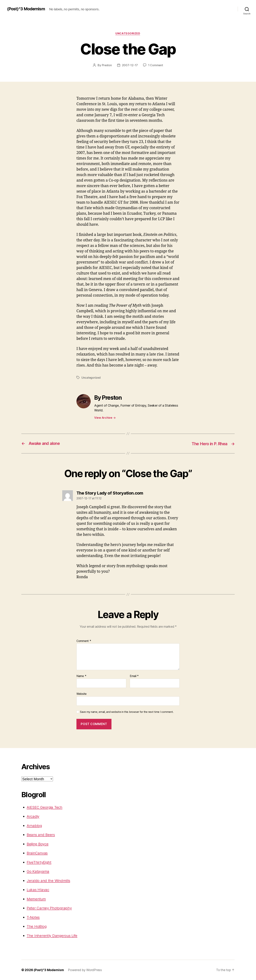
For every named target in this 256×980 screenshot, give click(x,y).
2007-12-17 (130, 65)
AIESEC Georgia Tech (45, 807)
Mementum (37, 899)
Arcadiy (33, 816)
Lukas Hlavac (38, 890)
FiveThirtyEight (40, 862)
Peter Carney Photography (50, 908)
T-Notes (34, 917)
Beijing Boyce (38, 844)
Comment (84, 641)
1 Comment (156, 65)
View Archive (105, 418)
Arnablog (34, 826)
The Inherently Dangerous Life (53, 936)
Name (81, 676)
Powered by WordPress (86, 970)
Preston (107, 65)
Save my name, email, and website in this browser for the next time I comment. (127, 712)
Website (82, 694)
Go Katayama (38, 871)
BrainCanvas (38, 853)
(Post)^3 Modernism (27, 9)
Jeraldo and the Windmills (49, 881)
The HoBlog (37, 926)
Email (134, 676)
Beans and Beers (41, 835)
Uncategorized (128, 34)
